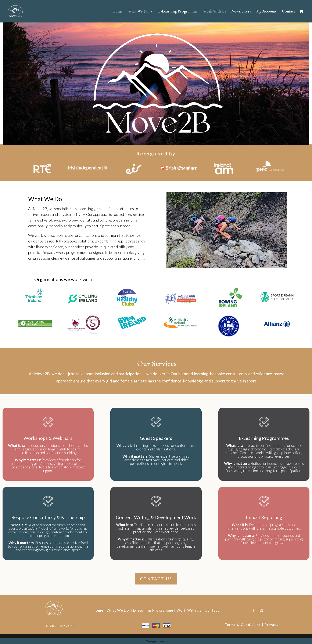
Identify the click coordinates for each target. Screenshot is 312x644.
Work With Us (214, 12)
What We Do (138, 12)
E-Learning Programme (178, 12)
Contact (288, 12)
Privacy (272, 624)
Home (118, 12)
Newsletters (241, 12)
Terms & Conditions (243, 624)
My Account (266, 12)
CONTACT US (156, 579)
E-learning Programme (153, 610)
